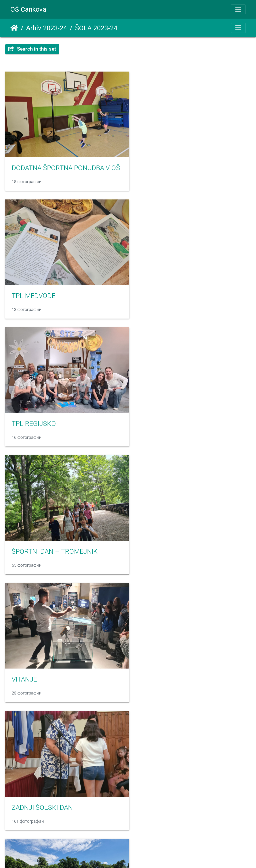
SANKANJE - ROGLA (169, 534)
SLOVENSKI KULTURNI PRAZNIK (187, 657)
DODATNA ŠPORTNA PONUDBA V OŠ (66, 163)
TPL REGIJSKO (34, 287)
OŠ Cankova (28, 9)
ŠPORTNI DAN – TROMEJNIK (183, 287)
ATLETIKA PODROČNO (45, 534)
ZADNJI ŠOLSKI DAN (170, 410)
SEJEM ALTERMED (39, 657)
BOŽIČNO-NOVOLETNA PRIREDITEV (192, 781)
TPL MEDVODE (161, 163)
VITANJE (24, 410)
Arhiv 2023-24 (46, 28)
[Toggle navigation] (238, 9)
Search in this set (32, 49)
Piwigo (142, 854)
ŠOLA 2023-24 (96, 28)
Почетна (14, 28)
